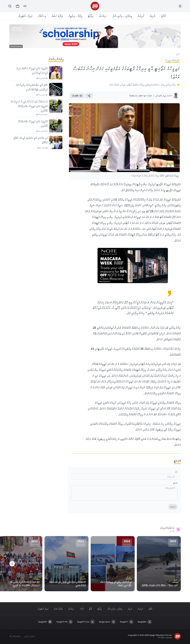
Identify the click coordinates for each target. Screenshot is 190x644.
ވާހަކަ (82, 609)
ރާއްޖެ (163, 16)
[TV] (18, 6)
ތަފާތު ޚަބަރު (57, 16)
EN (25, 6)
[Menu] (180, 6)
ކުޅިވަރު (141, 16)
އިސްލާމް (42, 16)
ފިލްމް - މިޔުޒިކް (75, 16)
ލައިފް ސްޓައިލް (26, 16)
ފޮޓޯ (90, 609)
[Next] (12, 564)
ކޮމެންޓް (175, 483)
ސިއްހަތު (103, 16)
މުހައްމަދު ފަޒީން (167, 96)
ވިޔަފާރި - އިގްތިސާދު (122, 16)
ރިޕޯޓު (91, 16)
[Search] (10, 6)
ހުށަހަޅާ (173, 507)
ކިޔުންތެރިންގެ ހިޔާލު (15, 636)
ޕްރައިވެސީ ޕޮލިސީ (29, 636)
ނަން (176, 472)
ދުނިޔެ (153, 16)
